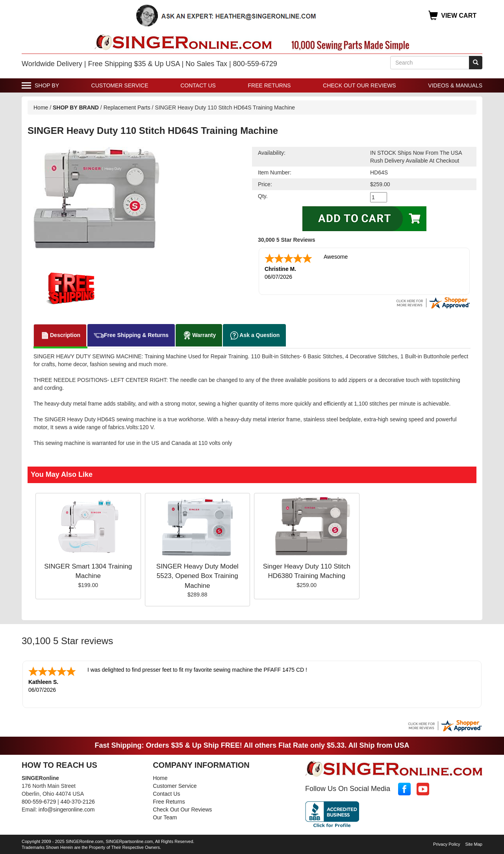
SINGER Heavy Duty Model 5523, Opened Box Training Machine (197, 576)
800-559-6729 (39, 801)
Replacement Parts (127, 107)
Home (41, 107)
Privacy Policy (447, 843)
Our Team (165, 817)
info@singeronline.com (67, 809)
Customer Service (120, 85)
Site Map (474, 843)
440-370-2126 (78, 801)
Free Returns (270, 85)
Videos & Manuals (455, 85)
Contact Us (198, 85)
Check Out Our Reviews (359, 85)
